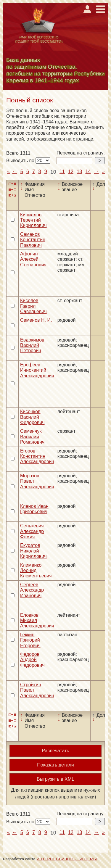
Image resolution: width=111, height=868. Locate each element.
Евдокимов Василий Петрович (32, 345)
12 (71, 171)
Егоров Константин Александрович (37, 456)
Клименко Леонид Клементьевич (36, 571)
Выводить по (21, 161)
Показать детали (55, 765)
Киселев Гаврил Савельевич (33, 306)
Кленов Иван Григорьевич (34, 509)
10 (53, 172)
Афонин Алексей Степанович (33, 259)
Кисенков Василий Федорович (32, 417)
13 (79, 171)
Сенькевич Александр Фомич (32, 531)
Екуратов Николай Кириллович (33, 551)
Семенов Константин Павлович (33, 240)
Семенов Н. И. (36, 320)
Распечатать (55, 751)
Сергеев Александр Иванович (32, 590)
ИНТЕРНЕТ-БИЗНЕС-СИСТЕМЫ (67, 859)
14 (88, 171)
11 (62, 171)
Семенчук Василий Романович (32, 437)
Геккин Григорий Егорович (30, 640)
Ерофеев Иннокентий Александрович (37, 370)
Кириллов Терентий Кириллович (33, 220)
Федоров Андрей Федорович (32, 660)
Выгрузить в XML (55, 779)
